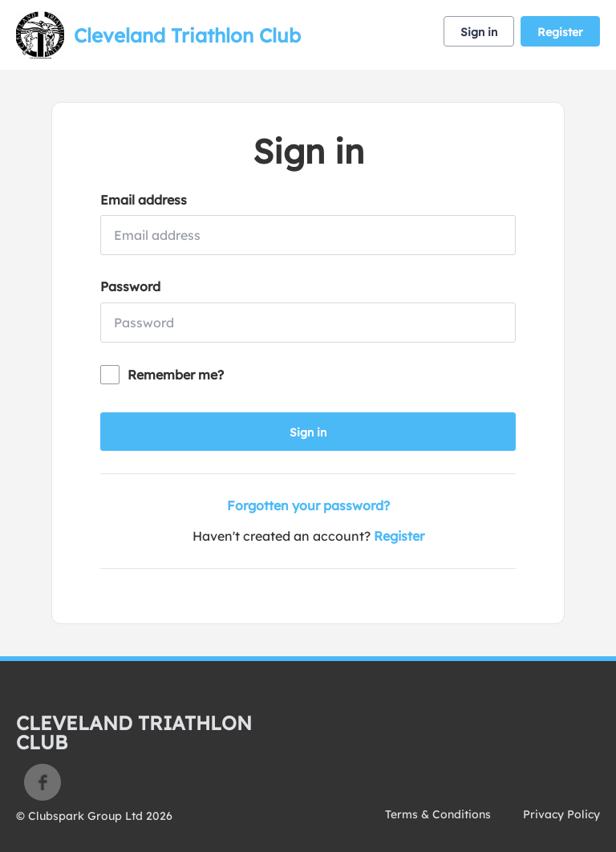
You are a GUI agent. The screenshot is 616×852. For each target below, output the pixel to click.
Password (130, 286)
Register (560, 32)
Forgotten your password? (308, 505)
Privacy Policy (561, 814)
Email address (144, 200)
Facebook (43, 782)
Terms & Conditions (438, 814)
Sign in (479, 32)
